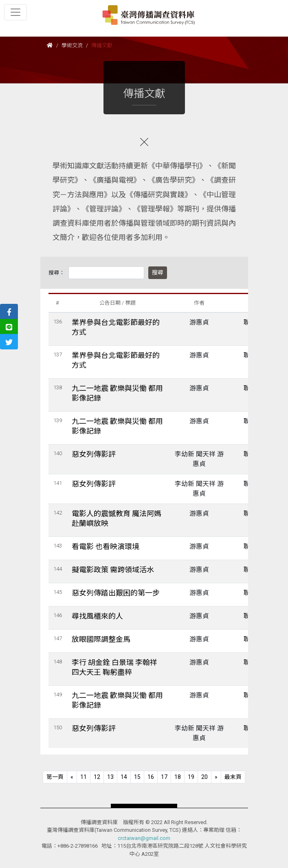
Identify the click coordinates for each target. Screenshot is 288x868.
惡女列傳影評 (94, 454)
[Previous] (55, 777)
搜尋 (158, 273)
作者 (199, 303)
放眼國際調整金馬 (101, 639)
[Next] (216, 777)
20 (204, 777)
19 (191, 777)
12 (97, 777)
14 (124, 777)
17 (164, 777)
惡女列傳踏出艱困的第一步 (116, 593)
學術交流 (72, 45)
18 (178, 777)
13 (110, 777)
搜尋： (56, 273)
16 (151, 777)
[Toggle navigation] (15, 12)
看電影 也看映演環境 (106, 546)
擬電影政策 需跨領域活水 (113, 570)
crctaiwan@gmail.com (144, 838)
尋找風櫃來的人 (97, 616)
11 (84, 777)
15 (137, 777)
